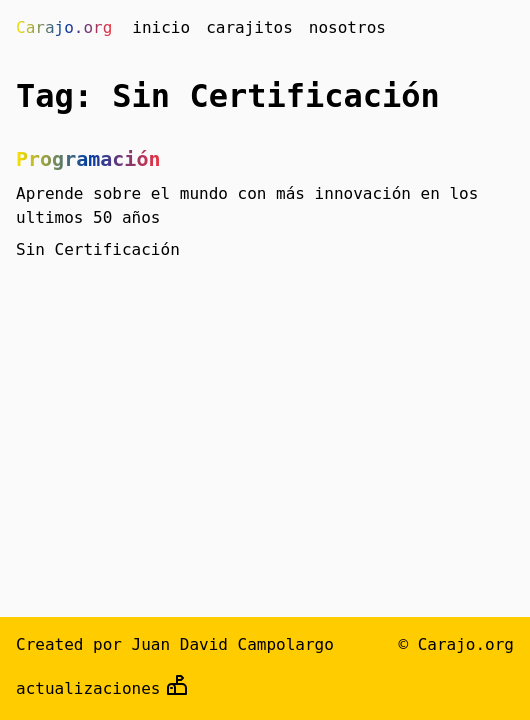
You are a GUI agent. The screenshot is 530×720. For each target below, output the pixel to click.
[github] (177, 688)
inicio (161, 27)
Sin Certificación (98, 249)
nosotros (347, 27)
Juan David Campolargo (233, 644)
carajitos (249, 27)
